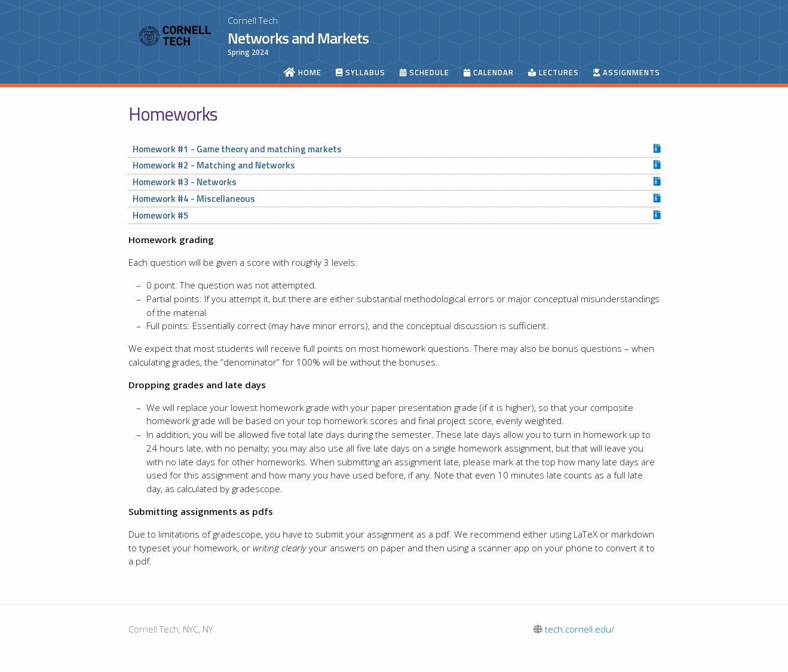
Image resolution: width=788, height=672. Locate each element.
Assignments (627, 73)
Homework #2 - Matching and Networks (214, 165)
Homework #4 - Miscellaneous (194, 199)
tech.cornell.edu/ (574, 629)
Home (303, 73)
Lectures (554, 73)
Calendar (489, 73)
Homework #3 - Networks (185, 182)
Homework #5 (161, 215)
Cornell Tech (253, 20)
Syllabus (361, 73)
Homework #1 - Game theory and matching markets (237, 149)
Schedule (424, 73)
